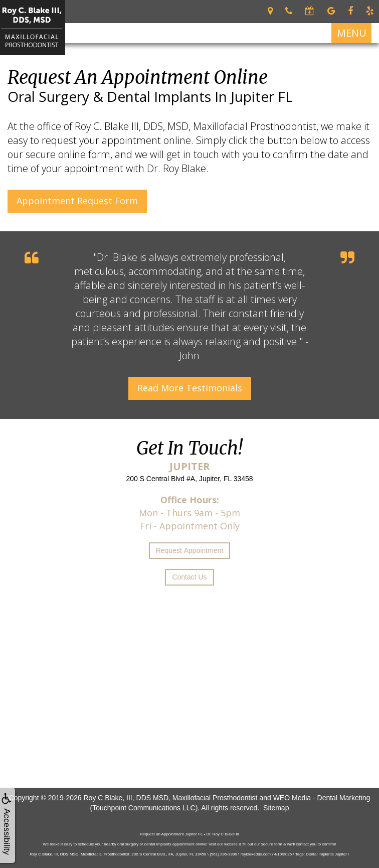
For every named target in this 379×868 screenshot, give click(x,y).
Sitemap (276, 808)
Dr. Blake (117, 257)
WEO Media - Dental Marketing (322, 798)
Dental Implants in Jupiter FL (200, 96)
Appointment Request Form (77, 201)
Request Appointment (190, 550)
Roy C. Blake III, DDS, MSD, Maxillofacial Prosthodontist (196, 126)
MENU (352, 33)
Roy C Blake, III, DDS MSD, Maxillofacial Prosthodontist (170, 798)
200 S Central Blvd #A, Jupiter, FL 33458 (189, 479)
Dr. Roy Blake (176, 168)
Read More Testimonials (190, 388)
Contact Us (189, 577)
